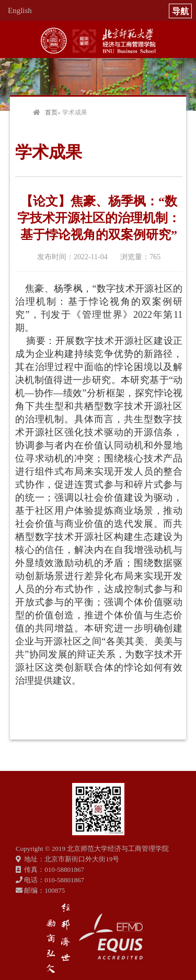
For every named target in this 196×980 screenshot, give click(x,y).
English (20, 10)
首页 (51, 112)
